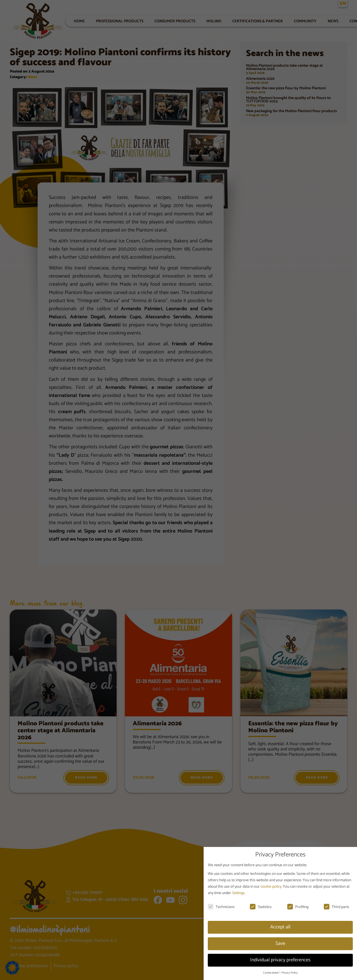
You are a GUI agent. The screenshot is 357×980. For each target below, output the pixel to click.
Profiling (298, 907)
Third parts (337, 907)
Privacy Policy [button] (290, 973)
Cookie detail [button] (271, 973)
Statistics (261, 907)
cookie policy (271, 887)
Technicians (221, 907)
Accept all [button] (280, 927)
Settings (238, 893)
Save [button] (280, 943)
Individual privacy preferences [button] (280, 960)
